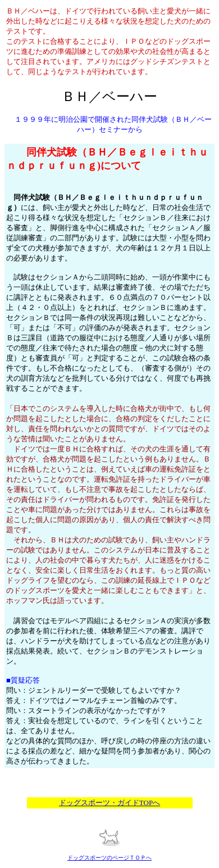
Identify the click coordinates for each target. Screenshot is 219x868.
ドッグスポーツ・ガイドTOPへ (109, 803)
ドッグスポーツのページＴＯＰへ (109, 858)
